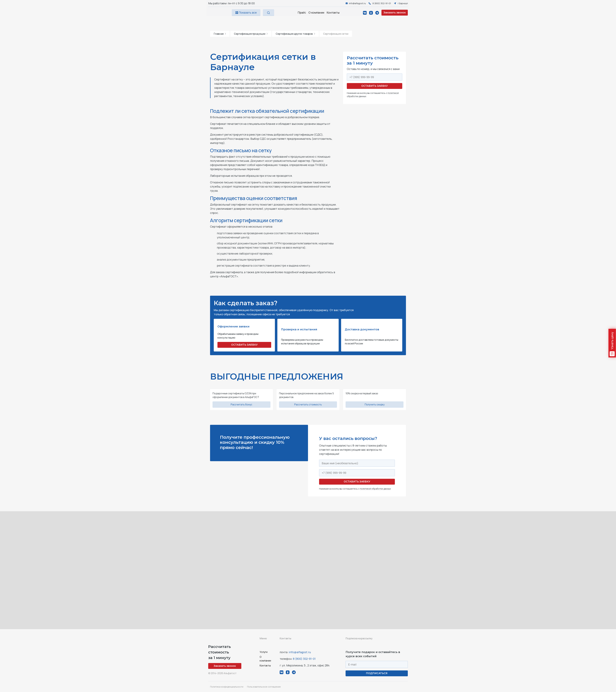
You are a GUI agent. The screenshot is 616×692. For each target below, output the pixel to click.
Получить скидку (375, 404)
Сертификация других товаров (295, 34)
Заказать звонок (395, 13)
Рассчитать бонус (241, 404)
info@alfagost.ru (300, 652)
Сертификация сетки (336, 34)
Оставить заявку (375, 86)
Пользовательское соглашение (264, 687)
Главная (220, 34)
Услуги (264, 652)
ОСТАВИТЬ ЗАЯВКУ (244, 345)
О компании (316, 12)
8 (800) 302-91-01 (304, 659)
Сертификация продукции (251, 34)
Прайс (302, 12)
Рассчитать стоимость (308, 404)
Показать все (246, 12)
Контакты (333, 12)
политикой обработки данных (375, 489)
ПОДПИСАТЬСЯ (377, 673)
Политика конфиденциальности (227, 687)
